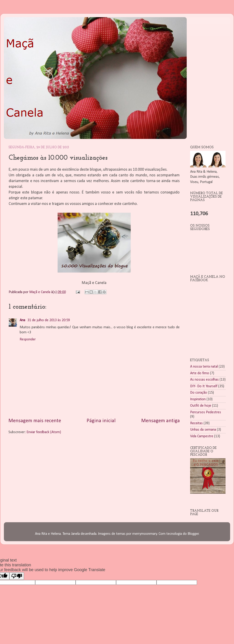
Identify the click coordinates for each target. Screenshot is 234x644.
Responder (28, 339)
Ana (23, 320)
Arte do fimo (200, 373)
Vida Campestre (202, 436)
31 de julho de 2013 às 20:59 (49, 320)
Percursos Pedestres (206, 412)
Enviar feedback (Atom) (44, 432)
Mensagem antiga (161, 421)
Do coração (199, 393)
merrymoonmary (145, 534)
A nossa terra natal (204, 367)
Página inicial (101, 421)
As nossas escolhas (204, 380)
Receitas (196, 423)
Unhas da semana (203, 430)
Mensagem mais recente (35, 421)
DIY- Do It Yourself (204, 386)
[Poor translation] (17, 576)
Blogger (193, 534)
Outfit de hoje (201, 406)
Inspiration (198, 399)
